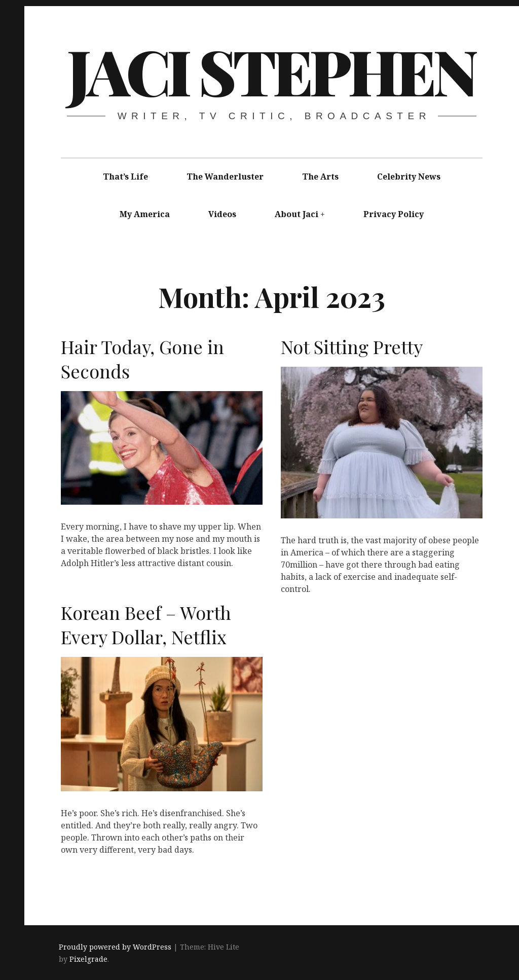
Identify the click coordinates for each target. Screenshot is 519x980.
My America (145, 214)
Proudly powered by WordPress (115, 947)
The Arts (320, 177)
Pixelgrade (88, 959)
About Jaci (296, 214)
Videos (222, 214)
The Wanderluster (225, 177)
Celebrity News (409, 177)
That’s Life (125, 177)
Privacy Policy (394, 214)
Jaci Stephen (271, 71)
